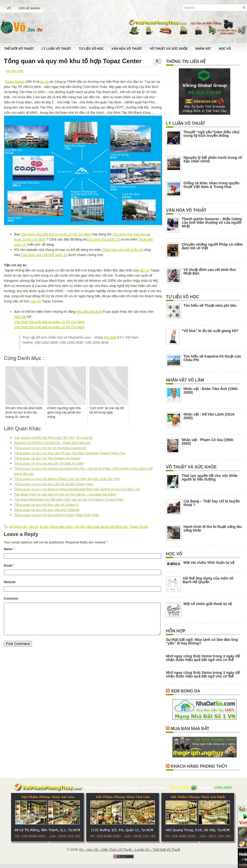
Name (9, 549)
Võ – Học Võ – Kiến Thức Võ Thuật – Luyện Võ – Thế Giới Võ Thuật (129, 850)
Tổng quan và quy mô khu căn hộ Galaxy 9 (46, 505)
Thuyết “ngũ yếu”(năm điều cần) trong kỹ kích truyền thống (211, 134)
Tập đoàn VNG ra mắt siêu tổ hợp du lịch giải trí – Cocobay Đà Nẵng (65, 494)
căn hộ (145, 270)
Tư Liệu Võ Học (91, 49)
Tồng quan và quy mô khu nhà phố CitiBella (47, 510)
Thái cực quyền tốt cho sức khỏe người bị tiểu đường (210, 477)
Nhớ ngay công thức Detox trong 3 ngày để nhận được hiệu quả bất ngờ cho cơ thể (203, 658)
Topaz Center (15, 82)
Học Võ (225, 49)
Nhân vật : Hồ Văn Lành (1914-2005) (209, 416)
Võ (9, 8)
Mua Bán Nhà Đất (190, 729)
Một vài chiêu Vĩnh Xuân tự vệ (209, 563)
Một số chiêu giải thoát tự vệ (208, 604)
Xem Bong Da (185, 691)
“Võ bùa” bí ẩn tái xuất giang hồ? (210, 331)
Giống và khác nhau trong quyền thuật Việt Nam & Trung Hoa (211, 185)
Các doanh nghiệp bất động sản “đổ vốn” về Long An (54, 438)
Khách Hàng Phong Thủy (199, 766)
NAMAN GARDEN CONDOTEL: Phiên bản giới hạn (52, 443)
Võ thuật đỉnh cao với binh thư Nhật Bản (209, 271)
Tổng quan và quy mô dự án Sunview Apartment (50, 448)
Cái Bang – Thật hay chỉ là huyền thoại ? (212, 503)
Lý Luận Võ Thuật (56, 49)
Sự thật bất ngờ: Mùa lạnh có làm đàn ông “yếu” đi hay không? (202, 641)
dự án (45, 82)
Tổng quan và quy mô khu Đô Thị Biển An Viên (49, 463)
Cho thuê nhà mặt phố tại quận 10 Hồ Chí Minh (56, 234)
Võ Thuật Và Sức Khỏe (169, 49)
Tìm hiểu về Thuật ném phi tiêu (210, 305)
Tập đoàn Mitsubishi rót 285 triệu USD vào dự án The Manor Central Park (69, 499)
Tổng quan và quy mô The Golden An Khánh (47, 458)
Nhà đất (20, 317)
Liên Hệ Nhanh (29, 8)
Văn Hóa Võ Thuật (127, 49)
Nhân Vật (203, 49)
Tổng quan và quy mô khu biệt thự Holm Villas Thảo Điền (57, 515)
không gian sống (61, 527)
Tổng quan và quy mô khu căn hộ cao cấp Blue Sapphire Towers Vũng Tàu (70, 453)
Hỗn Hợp (17, 71)
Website (10, 582)
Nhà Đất (110, 337)
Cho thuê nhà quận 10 (103, 239)
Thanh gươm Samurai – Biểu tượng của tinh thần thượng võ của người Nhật (212, 222)
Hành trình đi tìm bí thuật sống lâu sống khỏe (213, 528)
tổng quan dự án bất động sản (107, 527)
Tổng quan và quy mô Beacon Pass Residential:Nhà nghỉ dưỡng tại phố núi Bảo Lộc (77, 489)
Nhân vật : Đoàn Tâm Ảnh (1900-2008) (211, 391)
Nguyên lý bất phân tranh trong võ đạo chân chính (213, 159)
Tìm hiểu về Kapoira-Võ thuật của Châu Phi (212, 358)
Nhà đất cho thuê (89, 312)
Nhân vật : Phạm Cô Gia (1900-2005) (208, 442)
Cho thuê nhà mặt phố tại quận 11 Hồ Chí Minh (49, 322)
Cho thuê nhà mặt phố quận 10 (44, 255)
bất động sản (18, 527)
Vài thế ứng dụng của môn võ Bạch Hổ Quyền (208, 580)
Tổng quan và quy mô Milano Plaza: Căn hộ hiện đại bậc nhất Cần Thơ (67, 479)
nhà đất (79, 527)
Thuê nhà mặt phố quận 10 (122, 250)
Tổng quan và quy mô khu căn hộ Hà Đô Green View (54, 484)
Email (9, 566)
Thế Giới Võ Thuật (19, 49)
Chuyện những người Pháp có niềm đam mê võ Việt (212, 246)
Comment (11, 599)
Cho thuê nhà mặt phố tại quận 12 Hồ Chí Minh (49, 327)
